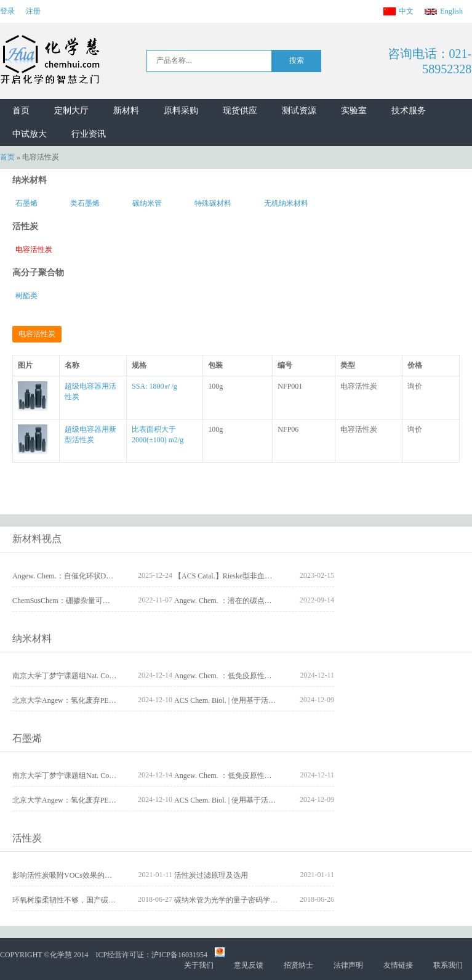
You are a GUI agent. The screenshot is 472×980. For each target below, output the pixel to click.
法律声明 (348, 965)
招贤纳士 (298, 965)
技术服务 (409, 111)
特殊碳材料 (213, 203)
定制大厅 (71, 111)
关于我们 (199, 965)
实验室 (354, 111)
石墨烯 (26, 203)
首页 (21, 111)
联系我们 (448, 965)
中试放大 (30, 134)
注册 (33, 11)
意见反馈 (249, 965)
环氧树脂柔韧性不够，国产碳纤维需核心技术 (86, 900)
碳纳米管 (147, 203)
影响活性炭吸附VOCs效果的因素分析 (73, 875)
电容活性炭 (34, 249)
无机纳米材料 (286, 203)
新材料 (126, 111)
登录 (7, 11)
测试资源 (299, 111)
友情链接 (398, 965)
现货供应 (240, 111)
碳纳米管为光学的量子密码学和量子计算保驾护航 (255, 900)
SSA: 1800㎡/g (154, 386)
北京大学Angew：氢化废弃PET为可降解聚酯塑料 (92, 700)
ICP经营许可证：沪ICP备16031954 (152, 955)
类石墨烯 (85, 203)
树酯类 (26, 296)
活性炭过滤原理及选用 (211, 875)
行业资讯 (89, 134)
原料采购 (181, 111)
